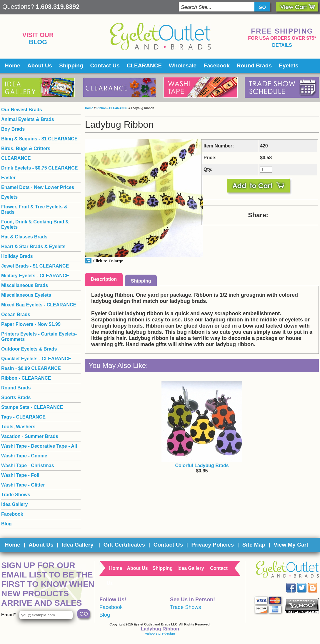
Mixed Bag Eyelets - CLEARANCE (39, 305)
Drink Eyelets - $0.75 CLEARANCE (40, 168)
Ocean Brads (16, 314)
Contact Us (105, 65)
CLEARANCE (144, 65)
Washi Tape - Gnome (24, 456)
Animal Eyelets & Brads (28, 119)
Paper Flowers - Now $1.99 (31, 324)
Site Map (254, 545)
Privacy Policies (212, 545)
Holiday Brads (17, 256)
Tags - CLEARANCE (23, 417)
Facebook (217, 65)
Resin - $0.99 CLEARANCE (31, 368)
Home (12, 65)
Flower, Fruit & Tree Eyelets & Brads (34, 209)
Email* (8, 615)
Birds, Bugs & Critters (26, 148)
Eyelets (289, 65)
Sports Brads (16, 397)
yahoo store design (160, 633)
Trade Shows (16, 495)
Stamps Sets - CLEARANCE (32, 407)
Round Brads (254, 65)
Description (104, 279)
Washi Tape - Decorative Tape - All (39, 446)
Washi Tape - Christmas (28, 465)
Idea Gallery (15, 504)
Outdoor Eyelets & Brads (29, 349)
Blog (38, 42)
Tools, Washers (18, 427)
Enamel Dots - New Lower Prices (38, 187)
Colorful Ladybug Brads (202, 465)
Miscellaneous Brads (25, 285)
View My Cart (291, 545)
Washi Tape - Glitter (23, 485)
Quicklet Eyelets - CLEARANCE (36, 359)
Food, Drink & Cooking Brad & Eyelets (35, 224)
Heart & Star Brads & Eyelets (33, 247)
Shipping (71, 65)
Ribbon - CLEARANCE (112, 108)
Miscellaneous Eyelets (26, 295)
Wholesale (183, 65)
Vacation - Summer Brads (30, 436)
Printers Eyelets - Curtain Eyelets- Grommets (39, 337)
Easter (8, 178)
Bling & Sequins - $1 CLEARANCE (39, 139)
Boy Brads (13, 129)
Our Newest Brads (22, 110)
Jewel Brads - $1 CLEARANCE (35, 266)
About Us (40, 65)
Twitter (306, 583)
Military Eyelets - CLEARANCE (35, 276)
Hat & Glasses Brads (24, 237)
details (282, 45)
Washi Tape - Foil (20, 475)
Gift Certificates (124, 545)
